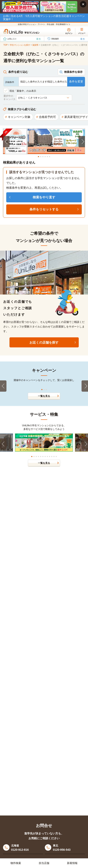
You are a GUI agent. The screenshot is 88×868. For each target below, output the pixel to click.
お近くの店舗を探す (44, 342)
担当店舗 (44, 863)
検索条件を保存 (73, 72)
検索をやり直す (44, 197)
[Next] (82, 142)
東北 (69, 848)
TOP (5, 45)
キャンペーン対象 (19, 117)
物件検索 (16, 863)
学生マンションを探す (20, 45)
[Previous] (6, 142)
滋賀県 (35, 45)
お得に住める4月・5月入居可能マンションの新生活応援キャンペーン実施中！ (44, 18)
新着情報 (72, 863)
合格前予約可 (47, 117)
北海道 (27, 848)
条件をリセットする (44, 209)
